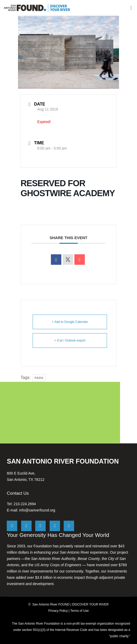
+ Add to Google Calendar (70, 322)
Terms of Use (79, 611)
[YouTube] (69, 526)
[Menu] (131, 8)
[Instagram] (40, 526)
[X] (12, 526)
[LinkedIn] (55, 526)
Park (39, 378)
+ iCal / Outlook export (70, 340)
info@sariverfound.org (37, 510)
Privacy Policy (58, 611)
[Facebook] (26, 526)
